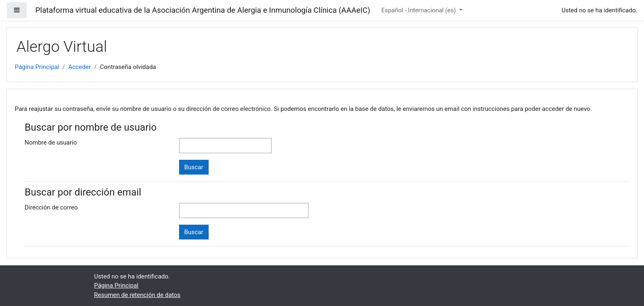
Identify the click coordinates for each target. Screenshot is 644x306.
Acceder (79, 67)
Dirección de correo (51, 207)
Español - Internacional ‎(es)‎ (419, 10)
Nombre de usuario (51, 143)
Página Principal (37, 67)
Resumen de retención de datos (137, 295)
